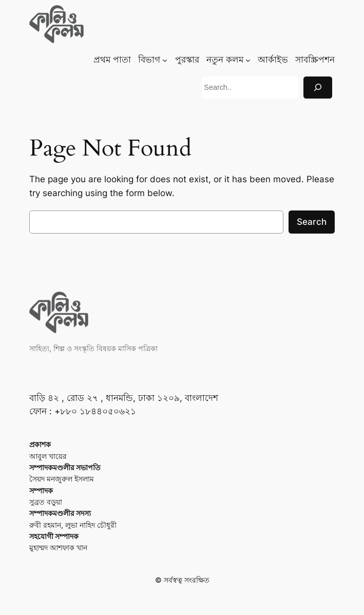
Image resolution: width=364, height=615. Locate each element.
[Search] (318, 88)
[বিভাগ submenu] (165, 60)
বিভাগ (149, 60)
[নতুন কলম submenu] (248, 60)
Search (312, 222)
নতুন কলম (225, 60)
